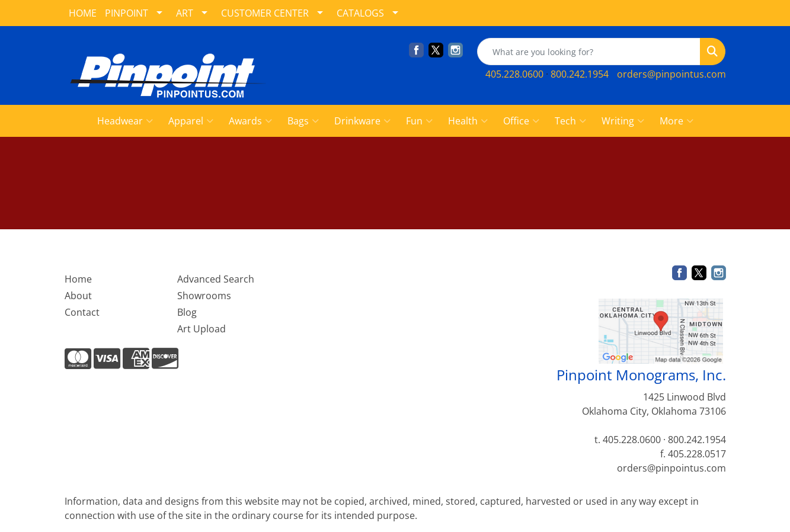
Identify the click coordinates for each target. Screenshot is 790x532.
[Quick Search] (589, 52)
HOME (83, 13)
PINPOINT (127, 13)
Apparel (191, 121)
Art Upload (202, 329)
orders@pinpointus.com (671, 74)
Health (468, 121)
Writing (623, 121)
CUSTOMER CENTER (265, 13)
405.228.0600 (514, 74)
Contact (82, 312)
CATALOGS (360, 13)
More (677, 121)
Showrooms (204, 296)
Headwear (125, 121)
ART (185, 13)
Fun (419, 121)
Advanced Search (216, 279)
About (78, 296)
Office (521, 121)
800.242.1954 (580, 74)
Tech (570, 121)
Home (78, 279)
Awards (250, 121)
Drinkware (362, 121)
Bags (303, 121)
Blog (187, 312)
